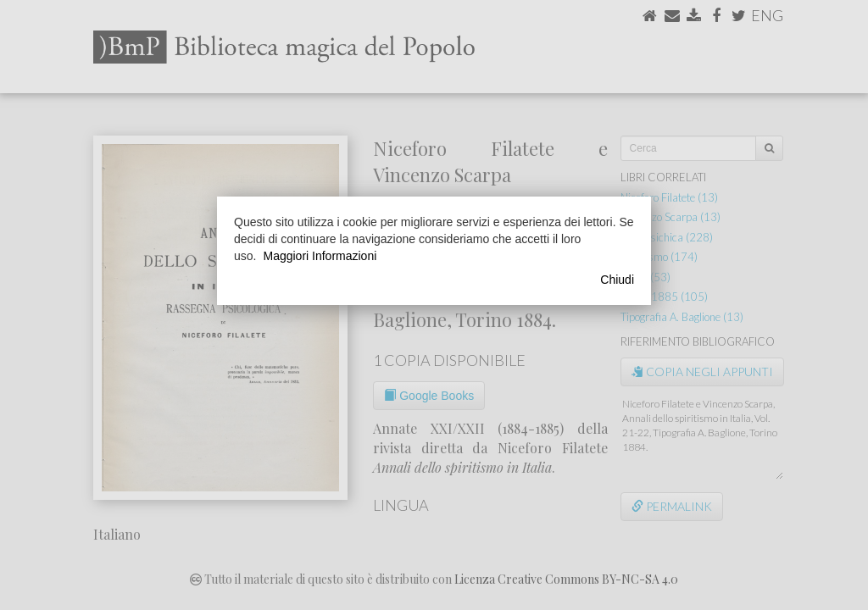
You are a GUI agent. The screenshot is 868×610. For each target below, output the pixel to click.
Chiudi (617, 280)
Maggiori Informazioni (320, 256)
